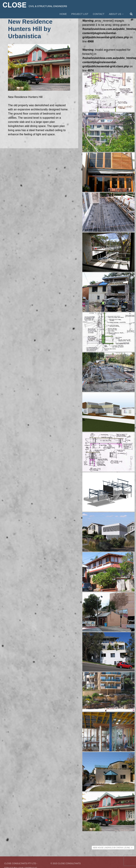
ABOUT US (117, 14)
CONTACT (99, 14)
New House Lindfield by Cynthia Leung (113, 847)
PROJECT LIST (80, 14)
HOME (63, 14)
